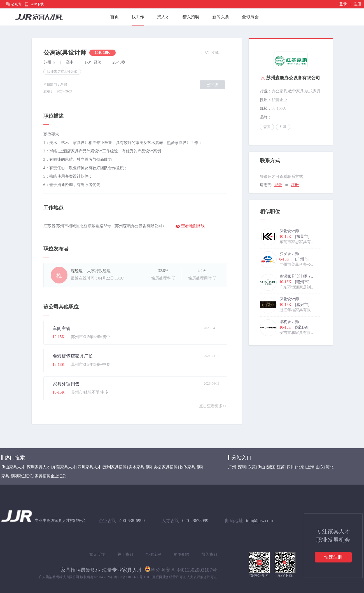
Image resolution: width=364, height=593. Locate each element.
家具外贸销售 (66, 384)
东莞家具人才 (64, 467)
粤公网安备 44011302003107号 (181, 569)
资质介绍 (181, 554)
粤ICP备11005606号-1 (130, 577)
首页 (115, 17)
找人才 (163, 17)
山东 (320, 467)
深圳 (242, 467)
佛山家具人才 (13, 467)
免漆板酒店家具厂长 (73, 356)
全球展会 (250, 17)
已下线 (212, 85)
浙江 (271, 467)
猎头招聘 (191, 17)
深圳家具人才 (39, 467)
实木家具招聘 (140, 467)
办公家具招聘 (166, 467)
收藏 (215, 53)
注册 (357, 4)
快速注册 (333, 557)
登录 (343, 4)
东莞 (252, 467)
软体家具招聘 (191, 467)
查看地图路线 (193, 226)
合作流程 (153, 554)
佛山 (261, 467)
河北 (330, 467)
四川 (291, 467)
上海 (310, 467)
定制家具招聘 (115, 467)
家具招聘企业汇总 (50, 476)
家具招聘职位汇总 (17, 476)
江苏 (281, 467)
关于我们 (125, 554)
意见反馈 (97, 554)
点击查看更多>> (213, 406)
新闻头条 (221, 17)
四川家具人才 (89, 467)
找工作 (138, 17)
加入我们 (209, 554)
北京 (300, 467)
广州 (232, 467)
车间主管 (62, 328)
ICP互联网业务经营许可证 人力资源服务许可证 (182, 577)
